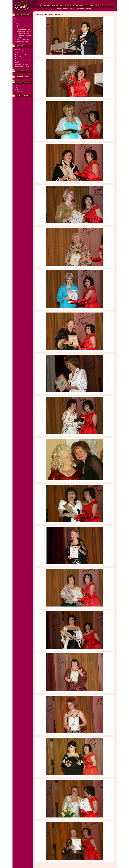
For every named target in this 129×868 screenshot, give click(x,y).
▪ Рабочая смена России (22, 55)
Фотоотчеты (73, 9)
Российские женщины (21, 42)
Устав (16, 22)
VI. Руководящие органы (22, 34)
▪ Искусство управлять (21, 65)
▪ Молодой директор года (22, 57)
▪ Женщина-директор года (22, 59)
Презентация (81, 9)
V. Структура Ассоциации (23, 32)
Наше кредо (18, 38)
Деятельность (19, 18)
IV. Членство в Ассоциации (23, 30)
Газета (16, 85)
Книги (16, 87)
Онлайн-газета (19, 91)
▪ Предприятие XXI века (22, 67)
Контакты (89, 9)
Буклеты (17, 89)
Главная (59, 9)
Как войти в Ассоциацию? (22, 40)
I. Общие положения (21, 24)
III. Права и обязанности (22, 28)
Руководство (18, 20)
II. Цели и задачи (20, 26)
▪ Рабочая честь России (22, 53)
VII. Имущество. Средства (23, 36)
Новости (65, 9)
